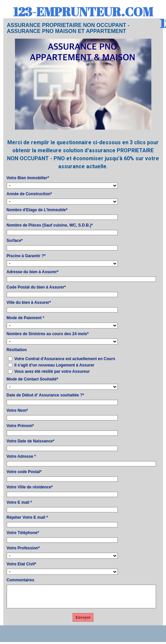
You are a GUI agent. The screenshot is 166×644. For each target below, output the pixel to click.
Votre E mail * (19, 502)
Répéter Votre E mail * (27, 517)
